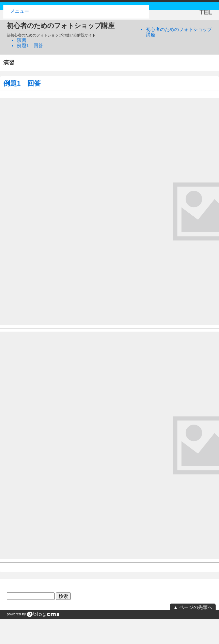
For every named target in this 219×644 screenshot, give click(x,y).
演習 (22, 40)
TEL (206, 12)
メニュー (20, 11)
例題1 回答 (30, 45)
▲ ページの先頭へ (193, 607)
